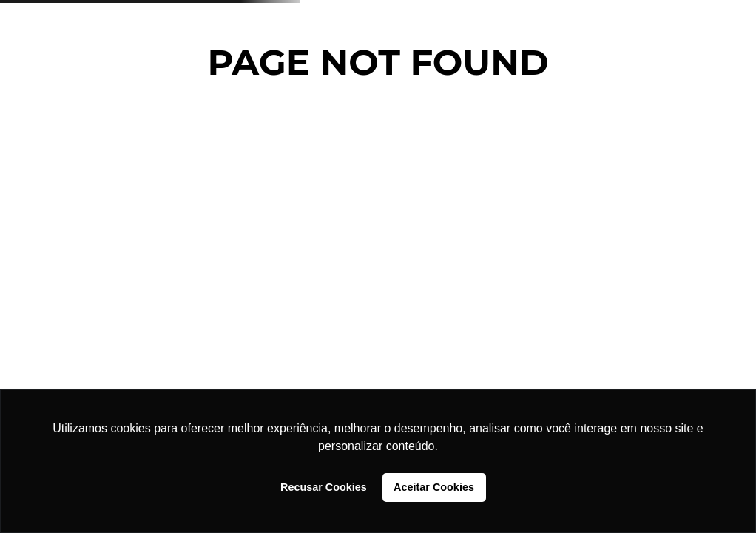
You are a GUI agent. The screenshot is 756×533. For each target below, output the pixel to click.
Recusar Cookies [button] (324, 487)
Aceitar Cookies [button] (434, 487)
